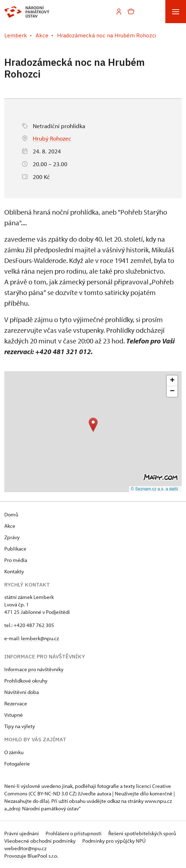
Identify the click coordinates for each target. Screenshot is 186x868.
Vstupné (14, 715)
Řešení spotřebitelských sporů (142, 833)
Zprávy (12, 537)
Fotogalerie (17, 764)
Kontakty (14, 571)
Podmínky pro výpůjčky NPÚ (114, 841)
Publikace (15, 549)
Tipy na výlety (20, 726)
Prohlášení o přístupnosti (74, 833)
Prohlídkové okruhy (26, 681)
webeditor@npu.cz (25, 848)
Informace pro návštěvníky (34, 669)
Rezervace (16, 703)
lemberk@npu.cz (40, 638)
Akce (10, 526)
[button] (93, 425)
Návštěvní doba (22, 692)
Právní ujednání (22, 833)
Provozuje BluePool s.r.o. (31, 856)
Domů (11, 514)
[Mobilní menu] (176, 12)
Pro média (16, 560)
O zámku (14, 752)
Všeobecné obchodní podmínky (40, 841)
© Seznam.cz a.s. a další (154, 489)
